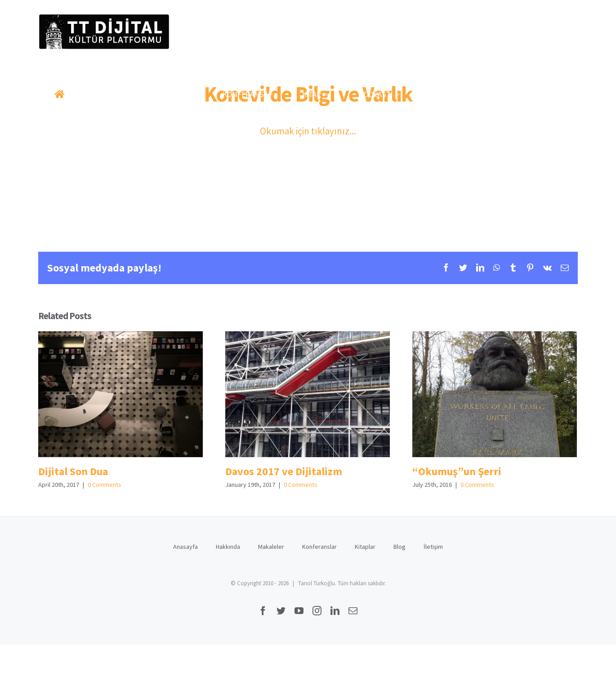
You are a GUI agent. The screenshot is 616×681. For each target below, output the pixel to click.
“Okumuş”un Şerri (457, 471)
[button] (545, 94)
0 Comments (105, 485)
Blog (400, 547)
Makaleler (271, 547)
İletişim (433, 547)
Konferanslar (319, 547)
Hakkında (228, 547)
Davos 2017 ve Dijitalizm (284, 471)
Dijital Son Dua (73, 471)
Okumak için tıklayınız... (308, 131)
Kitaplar (365, 547)
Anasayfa (185, 547)
